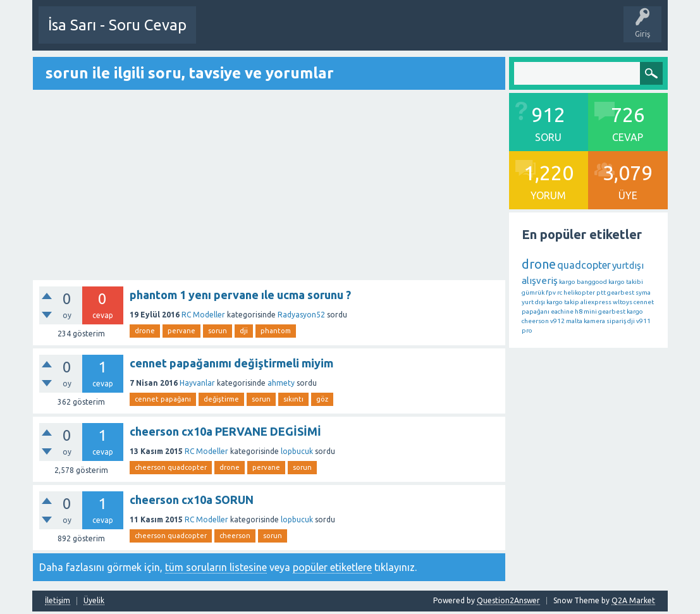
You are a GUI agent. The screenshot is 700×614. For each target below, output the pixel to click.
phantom (276, 330)
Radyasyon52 (301, 314)
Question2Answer (508, 600)
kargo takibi (626, 281)
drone (145, 330)
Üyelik (94, 600)
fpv (551, 292)
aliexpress (596, 301)
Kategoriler (502, 34)
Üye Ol (218, 34)
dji (244, 330)
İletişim (58, 600)
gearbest (621, 292)
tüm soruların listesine (216, 567)
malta (574, 320)
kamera (594, 320)
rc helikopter (576, 292)
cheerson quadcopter (171, 467)
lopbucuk (297, 451)
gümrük (533, 292)
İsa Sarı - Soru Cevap (117, 25)
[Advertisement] (269, 185)
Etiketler (456, 34)
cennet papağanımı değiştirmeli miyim (231, 362)
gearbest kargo (621, 311)
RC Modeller (203, 314)
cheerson (235, 535)
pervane (181, 330)
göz (322, 398)
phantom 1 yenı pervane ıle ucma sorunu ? (240, 294)
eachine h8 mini (574, 311)
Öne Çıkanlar (407, 34)
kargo (567, 281)
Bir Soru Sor (265, 34)
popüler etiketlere (332, 567)
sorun (218, 330)
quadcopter (584, 264)
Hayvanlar (197, 382)
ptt (601, 292)
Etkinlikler (315, 34)
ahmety (281, 382)
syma (643, 292)
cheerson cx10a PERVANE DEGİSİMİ (225, 431)
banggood (592, 281)
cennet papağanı (163, 398)
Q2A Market (633, 600)
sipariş (616, 320)
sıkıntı (293, 398)
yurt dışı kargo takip (550, 301)
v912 (557, 320)
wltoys (623, 301)
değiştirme (221, 398)
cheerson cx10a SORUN (192, 499)
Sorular (358, 34)
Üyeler (548, 34)
